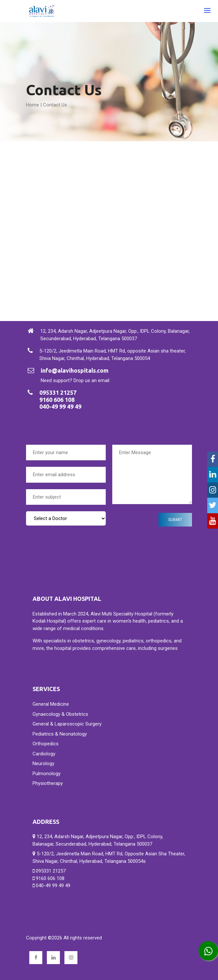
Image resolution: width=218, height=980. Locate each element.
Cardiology (44, 754)
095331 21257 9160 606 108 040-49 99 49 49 (51, 878)
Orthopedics (46, 744)
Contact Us (55, 105)
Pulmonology (47, 774)
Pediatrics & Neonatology (60, 734)
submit (175, 520)
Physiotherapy (48, 783)
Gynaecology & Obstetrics (60, 714)
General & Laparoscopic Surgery (67, 724)
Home (33, 105)
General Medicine (51, 704)
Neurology (43, 763)
